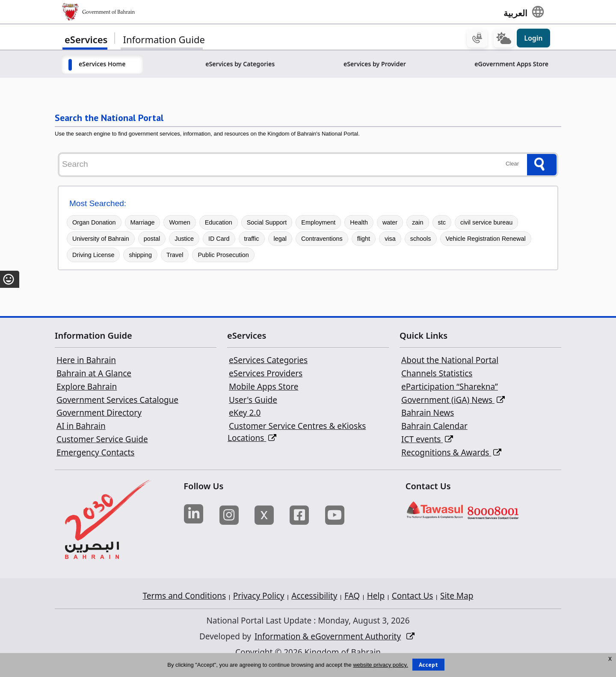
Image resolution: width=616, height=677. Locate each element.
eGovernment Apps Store (511, 65)
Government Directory (99, 414)
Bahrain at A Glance (94, 375)
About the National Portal (450, 361)
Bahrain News (428, 414)
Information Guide (164, 41)
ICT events (427, 440)
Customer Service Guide (102, 440)
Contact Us (413, 591)
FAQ (352, 591)
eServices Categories (268, 361)
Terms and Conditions (185, 591)
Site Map (457, 591)
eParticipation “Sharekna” (450, 388)
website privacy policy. (380, 665)
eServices (86, 41)
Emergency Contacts (95, 453)
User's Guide (253, 401)
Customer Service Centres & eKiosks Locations (297, 433)
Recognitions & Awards (451, 453)
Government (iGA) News (453, 401)
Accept (428, 665)
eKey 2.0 (245, 414)
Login (533, 39)
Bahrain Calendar (434, 427)
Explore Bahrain (87, 388)
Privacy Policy (259, 591)
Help (376, 591)
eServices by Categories (240, 65)
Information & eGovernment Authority (328, 632)
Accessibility (314, 591)
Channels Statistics (437, 375)
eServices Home (102, 65)
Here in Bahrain (86, 361)
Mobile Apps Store (264, 388)
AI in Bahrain (81, 427)
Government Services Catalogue (117, 401)
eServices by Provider (375, 65)
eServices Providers (266, 375)
